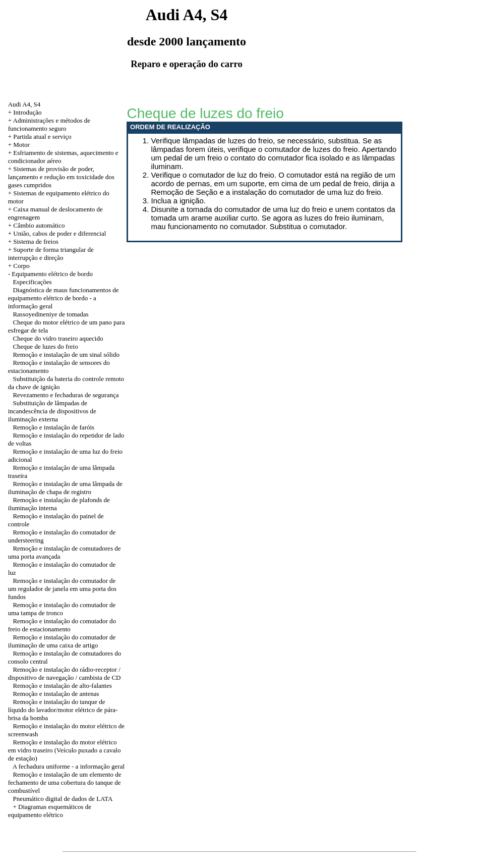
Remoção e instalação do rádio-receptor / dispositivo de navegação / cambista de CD (65, 673)
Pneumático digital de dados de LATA (63, 799)
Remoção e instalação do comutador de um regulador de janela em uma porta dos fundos (63, 589)
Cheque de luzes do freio (45, 346)
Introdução (27, 112)
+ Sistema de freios (33, 241)
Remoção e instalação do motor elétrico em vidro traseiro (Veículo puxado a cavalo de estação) (65, 750)
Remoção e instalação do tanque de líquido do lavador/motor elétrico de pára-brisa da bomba (63, 710)
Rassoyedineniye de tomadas (50, 314)
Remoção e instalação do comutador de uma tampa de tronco (62, 609)
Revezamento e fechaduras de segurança (66, 395)
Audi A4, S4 (24, 104)
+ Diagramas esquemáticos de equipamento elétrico (50, 811)
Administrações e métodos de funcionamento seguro (49, 124)
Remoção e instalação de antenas (56, 694)
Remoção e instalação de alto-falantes (62, 686)
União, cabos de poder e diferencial (59, 233)
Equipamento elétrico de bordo (52, 274)
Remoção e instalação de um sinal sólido (66, 355)
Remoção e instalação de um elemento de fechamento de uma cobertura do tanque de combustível (65, 782)
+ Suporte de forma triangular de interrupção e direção (51, 254)
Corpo (21, 266)
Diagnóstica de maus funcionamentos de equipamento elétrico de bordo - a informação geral (64, 298)
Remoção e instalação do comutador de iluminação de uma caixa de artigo (62, 641)
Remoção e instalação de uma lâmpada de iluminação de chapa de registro (65, 488)
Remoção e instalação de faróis (53, 427)
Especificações (32, 282)
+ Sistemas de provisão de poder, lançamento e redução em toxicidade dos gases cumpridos (61, 177)
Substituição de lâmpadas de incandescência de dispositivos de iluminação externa (52, 411)
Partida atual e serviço (42, 137)
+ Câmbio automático (37, 225)
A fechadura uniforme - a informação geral (69, 766)
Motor (21, 145)
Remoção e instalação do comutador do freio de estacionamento (62, 625)
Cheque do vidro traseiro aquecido (58, 338)
